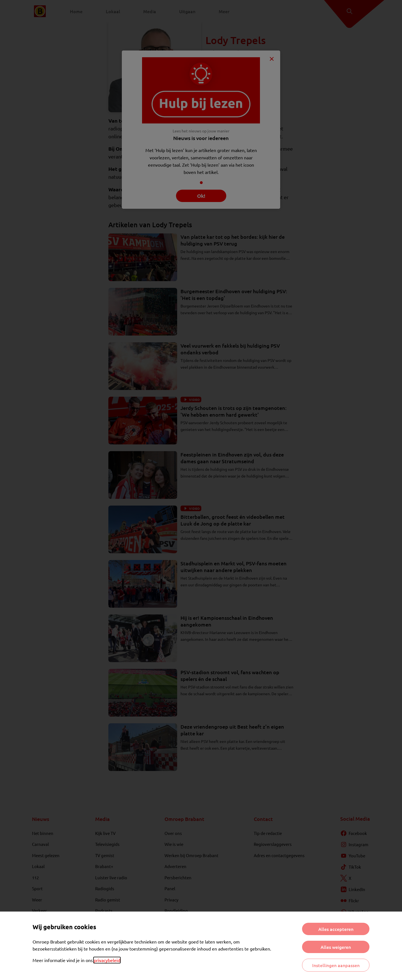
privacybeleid (107, 960)
